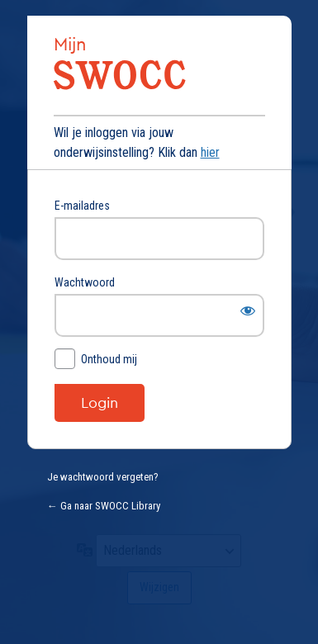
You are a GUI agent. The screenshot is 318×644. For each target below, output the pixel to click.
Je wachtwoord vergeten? (103, 477)
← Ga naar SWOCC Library (104, 506)
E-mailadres (82, 206)
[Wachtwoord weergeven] (248, 310)
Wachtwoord (85, 282)
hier (210, 152)
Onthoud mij (109, 359)
